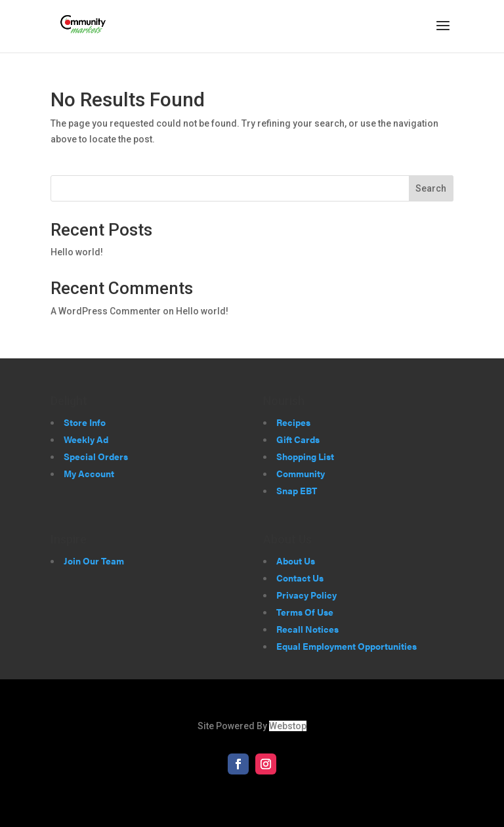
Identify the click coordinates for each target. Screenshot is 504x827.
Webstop (288, 726)
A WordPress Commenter (106, 311)
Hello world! (77, 252)
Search (431, 188)
